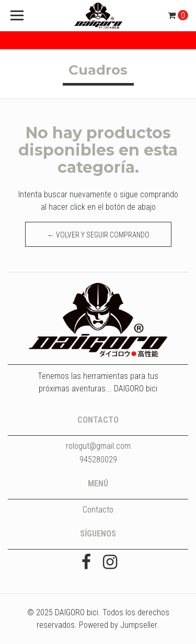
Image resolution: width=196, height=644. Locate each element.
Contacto (98, 510)
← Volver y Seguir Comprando (98, 235)
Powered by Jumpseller (118, 625)
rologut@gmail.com (98, 446)
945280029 (98, 460)
